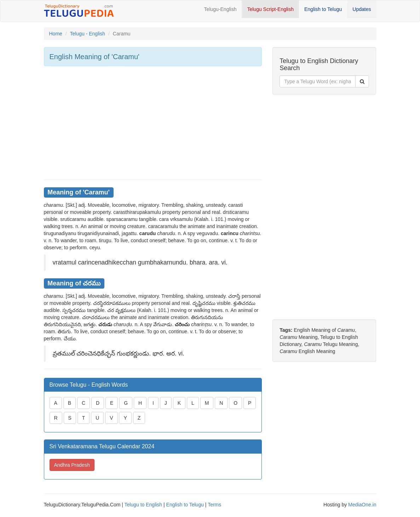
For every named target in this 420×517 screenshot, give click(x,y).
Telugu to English (143, 505)
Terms (214, 505)
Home (56, 34)
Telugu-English (220, 9)
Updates (362, 9)
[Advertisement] (153, 123)
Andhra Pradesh (72, 465)
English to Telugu (323, 9)
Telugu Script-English (270, 9)
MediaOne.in (362, 505)
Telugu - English (88, 34)
